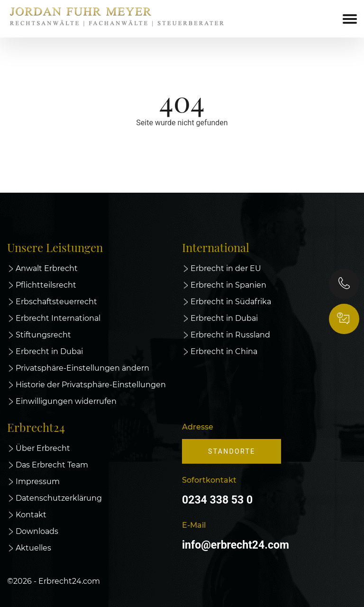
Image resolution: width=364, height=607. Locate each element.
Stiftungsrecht (43, 335)
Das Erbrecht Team (52, 465)
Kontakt (31, 515)
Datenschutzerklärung (59, 498)
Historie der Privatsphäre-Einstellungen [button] (91, 385)
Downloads (37, 531)
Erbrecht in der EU (226, 268)
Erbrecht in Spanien (228, 285)
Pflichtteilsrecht (46, 285)
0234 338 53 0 (217, 500)
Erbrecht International (58, 318)
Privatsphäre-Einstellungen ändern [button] (82, 368)
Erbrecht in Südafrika (231, 302)
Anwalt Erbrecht (47, 268)
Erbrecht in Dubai (49, 351)
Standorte (232, 451)
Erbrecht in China (224, 351)
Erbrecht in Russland (230, 335)
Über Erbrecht (43, 448)
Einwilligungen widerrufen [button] (66, 401)
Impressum (38, 481)
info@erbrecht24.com (236, 545)
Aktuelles (33, 548)
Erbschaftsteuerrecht (56, 302)
